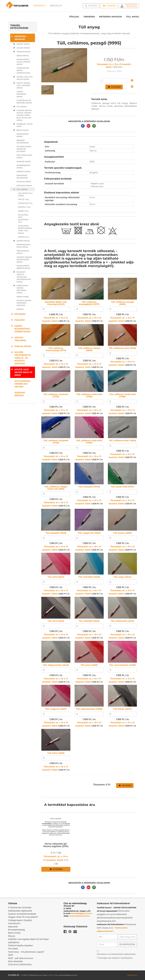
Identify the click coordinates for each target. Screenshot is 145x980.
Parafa (20, 309)
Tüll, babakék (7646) (56, 533)
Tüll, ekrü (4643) (56, 621)
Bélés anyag (21, 130)
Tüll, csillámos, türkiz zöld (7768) (122, 395)
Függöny (18, 320)
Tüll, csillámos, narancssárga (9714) (56, 349)
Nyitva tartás (14, 933)
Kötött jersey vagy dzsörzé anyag (21, 85)
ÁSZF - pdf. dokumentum (21, 958)
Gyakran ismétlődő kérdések (22, 914)
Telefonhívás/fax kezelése (20, 946)
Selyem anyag (21, 48)
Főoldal (74, 17)
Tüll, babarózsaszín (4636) (89, 709)
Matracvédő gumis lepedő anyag (23, 62)
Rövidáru (18, 314)
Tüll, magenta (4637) (56, 709)
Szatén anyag (21, 241)
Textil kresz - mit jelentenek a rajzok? (26, 952)
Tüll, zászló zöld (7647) (122, 487)
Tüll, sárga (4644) (122, 577)
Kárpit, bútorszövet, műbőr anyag (20, 329)
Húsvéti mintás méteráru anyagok (24, 303)
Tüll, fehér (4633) (56, 753)
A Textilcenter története (20, 908)
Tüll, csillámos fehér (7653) (122, 440)
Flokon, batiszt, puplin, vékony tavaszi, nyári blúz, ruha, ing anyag (22, 115)
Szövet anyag (21, 44)
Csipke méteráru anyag (22, 94)
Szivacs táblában (18, 339)
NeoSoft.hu (132, 975)
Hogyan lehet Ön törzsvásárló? (23, 917)
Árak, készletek (15, 961)
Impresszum (14, 923)
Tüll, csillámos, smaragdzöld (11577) (89, 303)
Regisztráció (132, 7)
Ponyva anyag (21, 346)
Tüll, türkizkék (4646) (89, 577)
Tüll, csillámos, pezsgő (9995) (122, 303)
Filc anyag (20, 107)
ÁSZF (11, 955)
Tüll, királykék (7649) (89, 487)
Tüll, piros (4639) (89, 665)
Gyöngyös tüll (25, 203)
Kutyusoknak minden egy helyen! (22, 384)
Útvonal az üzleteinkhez (20, 964)
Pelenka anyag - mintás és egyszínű (24, 149)
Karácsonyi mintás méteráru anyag (20, 289)
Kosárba (114, 87)
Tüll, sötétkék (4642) (89, 621)
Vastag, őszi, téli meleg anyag (23, 78)
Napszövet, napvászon (22, 177)
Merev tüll (24, 211)
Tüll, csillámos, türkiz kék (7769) (89, 395)
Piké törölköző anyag (24, 156)
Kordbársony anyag (24, 167)
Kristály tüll (24, 207)
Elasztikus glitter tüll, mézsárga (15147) (56, 303)
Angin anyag (23, 56)
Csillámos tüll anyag (25, 194)
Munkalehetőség (16, 930)
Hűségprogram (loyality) (20, 920)
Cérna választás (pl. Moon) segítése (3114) (56, 845)
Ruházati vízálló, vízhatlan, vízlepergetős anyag (22, 277)
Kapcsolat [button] (56, 6)
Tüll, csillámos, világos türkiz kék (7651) (56, 488)
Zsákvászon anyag (22, 135)
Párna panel (23, 297)
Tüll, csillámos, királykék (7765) (56, 442)
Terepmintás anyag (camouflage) (23, 70)
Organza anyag (24, 186)
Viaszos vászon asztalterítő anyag (24, 260)
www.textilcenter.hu (80, 916)
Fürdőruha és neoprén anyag (24, 102)
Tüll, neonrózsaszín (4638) (122, 665)
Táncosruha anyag (23, 252)
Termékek (39, 6)
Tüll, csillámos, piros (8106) (122, 348)
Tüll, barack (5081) (122, 533)
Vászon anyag (21, 52)
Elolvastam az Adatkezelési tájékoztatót (116, 954)
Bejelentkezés (131, 5)
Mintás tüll (24, 237)
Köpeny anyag (24, 172)
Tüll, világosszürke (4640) (56, 665)
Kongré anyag (24, 161)
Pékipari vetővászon (23, 142)
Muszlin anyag (24, 182)
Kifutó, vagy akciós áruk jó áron (21, 372)
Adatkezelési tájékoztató (20, 911)
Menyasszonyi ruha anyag (24, 246)
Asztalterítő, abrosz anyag (24, 267)
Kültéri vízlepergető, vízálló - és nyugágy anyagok (21, 358)
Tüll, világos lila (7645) (89, 533)
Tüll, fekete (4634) (122, 709)
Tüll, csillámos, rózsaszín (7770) (56, 395)
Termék (109, 6)
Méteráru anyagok (110, 17)
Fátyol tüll (24, 199)
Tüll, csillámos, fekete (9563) (89, 349)
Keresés (92, 6)
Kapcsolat (13, 927)
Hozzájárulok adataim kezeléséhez (116, 958)
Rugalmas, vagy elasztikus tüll (23, 218)
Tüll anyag (133, 17)
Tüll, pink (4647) (56, 577)
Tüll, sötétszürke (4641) (122, 621)
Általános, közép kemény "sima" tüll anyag (25, 229)
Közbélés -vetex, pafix (23, 125)
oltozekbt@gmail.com (81, 913)
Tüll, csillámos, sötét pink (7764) (89, 442)
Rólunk (12, 936)
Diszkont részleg (20, 394)
